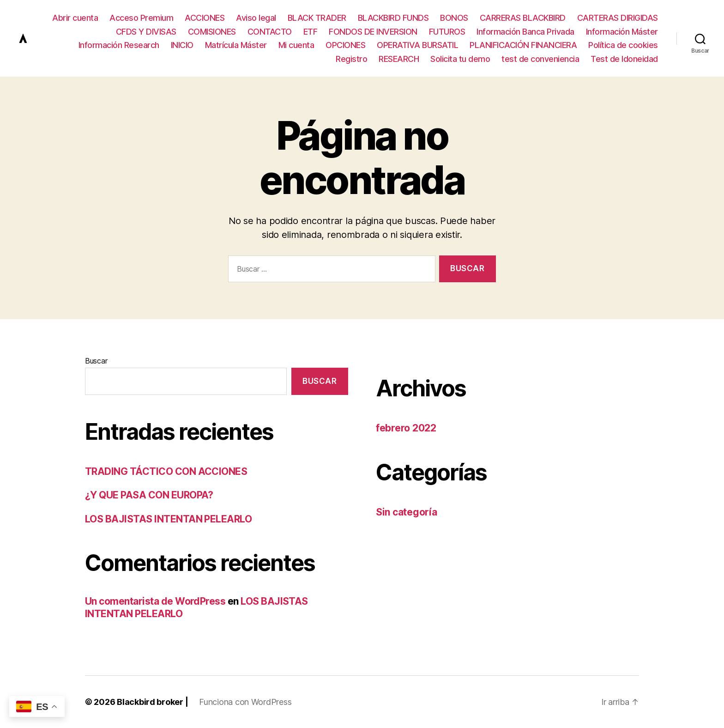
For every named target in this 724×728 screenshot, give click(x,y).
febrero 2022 (406, 428)
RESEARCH (399, 59)
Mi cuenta (296, 45)
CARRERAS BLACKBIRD (523, 18)
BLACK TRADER (317, 18)
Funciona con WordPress (245, 702)
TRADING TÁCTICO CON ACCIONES (166, 471)
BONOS (454, 18)
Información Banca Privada (525, 32)
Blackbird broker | (152, 702)
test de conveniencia (540, 59)
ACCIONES (205, 18)
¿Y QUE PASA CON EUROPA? (149, 495)
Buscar (96, 361)
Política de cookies (623, 45)
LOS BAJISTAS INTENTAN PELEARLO (168, 519)
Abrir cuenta (75, 18)
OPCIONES (345, 45)
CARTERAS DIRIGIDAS (618, 18)
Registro (351, 59)
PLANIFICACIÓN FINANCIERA (523, 45)
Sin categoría (407, 512)
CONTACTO (270, 32)
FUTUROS (447, 32)
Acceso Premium (141, 18)
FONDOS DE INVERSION (373, 32)
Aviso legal (256, 18)
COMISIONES (212, 32)
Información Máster (622, 32)
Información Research (119, 45)
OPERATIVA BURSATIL (417, 45)
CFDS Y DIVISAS (146, 32)
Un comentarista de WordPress (155, 601)
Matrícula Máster (236, 45)
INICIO (182, 45)
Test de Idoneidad (624, 59)
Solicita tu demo (460, 59)
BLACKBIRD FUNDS (393, 18)
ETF (311, 32)
